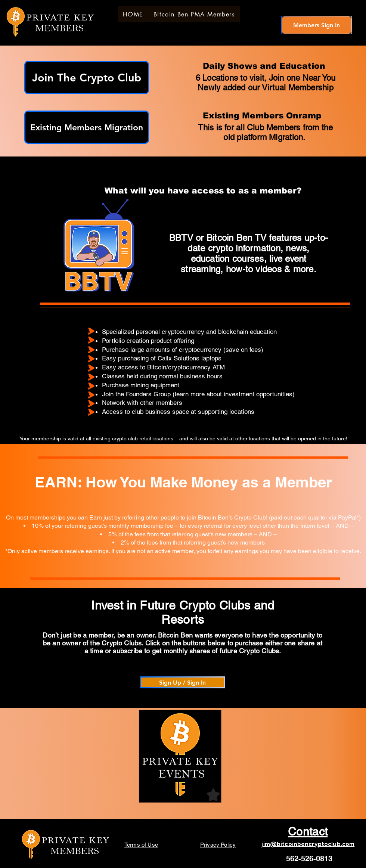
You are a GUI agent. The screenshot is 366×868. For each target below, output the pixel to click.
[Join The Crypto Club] (87, 77)
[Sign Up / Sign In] (182, 682)
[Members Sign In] (317, 25)
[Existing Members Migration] (87, 127)
